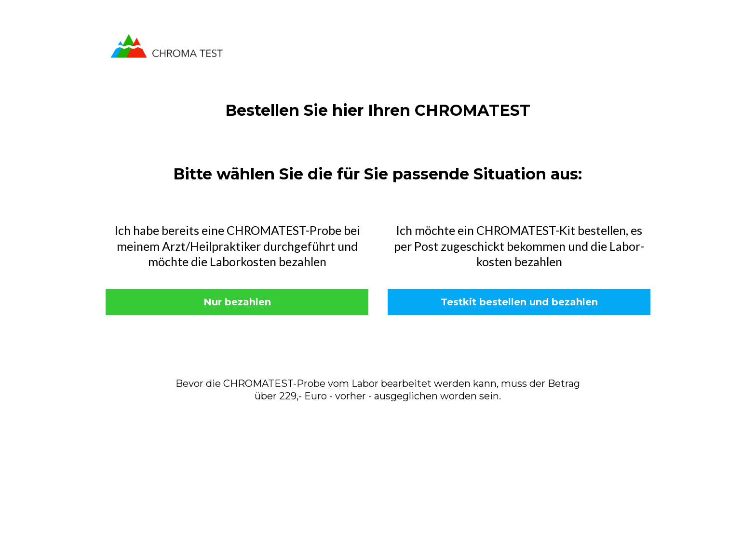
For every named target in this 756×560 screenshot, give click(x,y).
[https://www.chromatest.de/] (167, 45)
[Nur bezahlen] (237, 302)
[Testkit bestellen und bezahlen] (519, 302)
